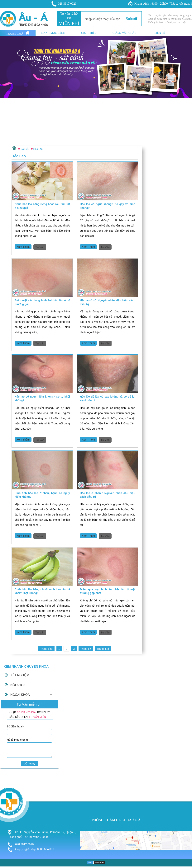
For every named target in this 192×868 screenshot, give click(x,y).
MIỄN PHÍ (69, 23)
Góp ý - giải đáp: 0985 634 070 (31, 850)
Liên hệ (160, 33)
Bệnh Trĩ (6, 827)
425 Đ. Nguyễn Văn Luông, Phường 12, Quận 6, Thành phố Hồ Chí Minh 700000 (42, 834)
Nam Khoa (7, 835)
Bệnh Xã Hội (9, 839)
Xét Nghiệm (20, 675)
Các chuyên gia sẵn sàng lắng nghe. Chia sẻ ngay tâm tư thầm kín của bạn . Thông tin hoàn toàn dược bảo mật (170, 19)
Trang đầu (46, 649)
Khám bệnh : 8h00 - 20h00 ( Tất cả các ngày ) (160, 4)
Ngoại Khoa (20, 695)
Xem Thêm (23, 247)
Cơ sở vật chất (124, 33)
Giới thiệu (89, 33)
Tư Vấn (40, 247)
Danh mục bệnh (53, 33)
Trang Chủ (18, 33)
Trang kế (86, 649)
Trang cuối (103, 649)
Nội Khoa (18, 685)
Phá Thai (6, 842)
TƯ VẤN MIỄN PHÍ (40, 717)
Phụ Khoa (7, 831)
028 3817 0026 (64, 4)
